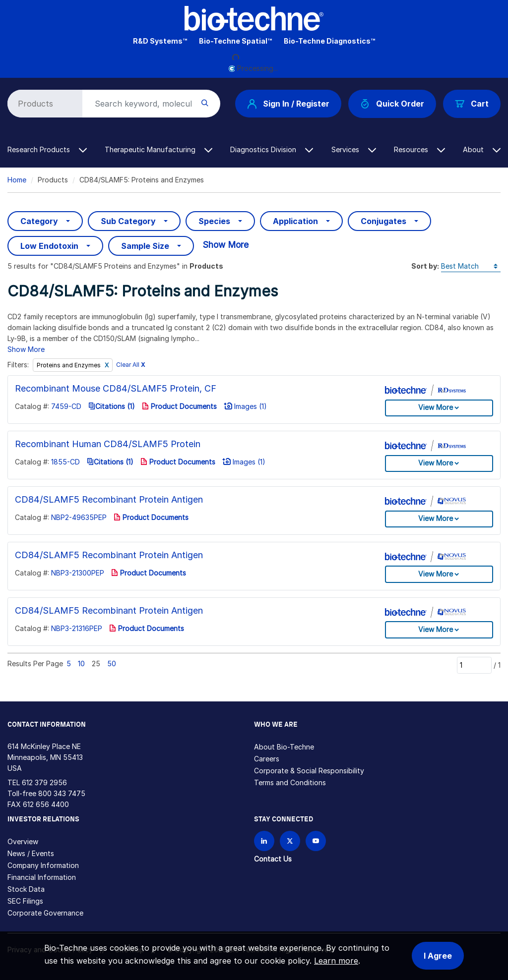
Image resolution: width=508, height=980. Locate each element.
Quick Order (392, 104)
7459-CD (66, 406)
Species (214, 221)
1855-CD (65, 462)
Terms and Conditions (290, 782)
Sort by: (425, 266)
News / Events (31, 853)
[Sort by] (471, 266)
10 (81, 663)
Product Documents (179, 406)
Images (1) (245, 406)
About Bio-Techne (284, 747)
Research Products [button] (47, 149)
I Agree (438, 956)
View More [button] (436, 407)
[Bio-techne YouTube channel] (316, 841)
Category (39, 221)
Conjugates (383, 221)
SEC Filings (25, 901)
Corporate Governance (45, 913)
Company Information (43, 865)
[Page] (474, 665)
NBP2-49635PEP (79, 517)
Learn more (336, 961)
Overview (23, 841)
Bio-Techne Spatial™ (235, 41)
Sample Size (145, 246)
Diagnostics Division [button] (272, 149)
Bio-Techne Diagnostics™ (329, 41)
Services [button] (354, 149)
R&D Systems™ (160, 41)
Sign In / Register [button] (288, 104)
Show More (225, 245)
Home (17, 180)
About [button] (482, 149)
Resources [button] (419, 149)
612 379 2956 (44, 782)
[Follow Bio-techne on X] (290, 841)
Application (295, 221)
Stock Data (26, 889)
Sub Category (128, 221)
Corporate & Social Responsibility (309, 771)
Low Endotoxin (49, 246)
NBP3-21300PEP (78, 573)
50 (112, 663)
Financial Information (42, 877)
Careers (267, 759)
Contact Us (273, 859)
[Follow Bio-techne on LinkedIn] (264, 841)
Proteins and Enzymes (69, 365)
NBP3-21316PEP (77, 628)
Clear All (131, 365)
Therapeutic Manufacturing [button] (159, 149)
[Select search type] (43, 104)
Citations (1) (112, 406)
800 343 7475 (62, 793)
